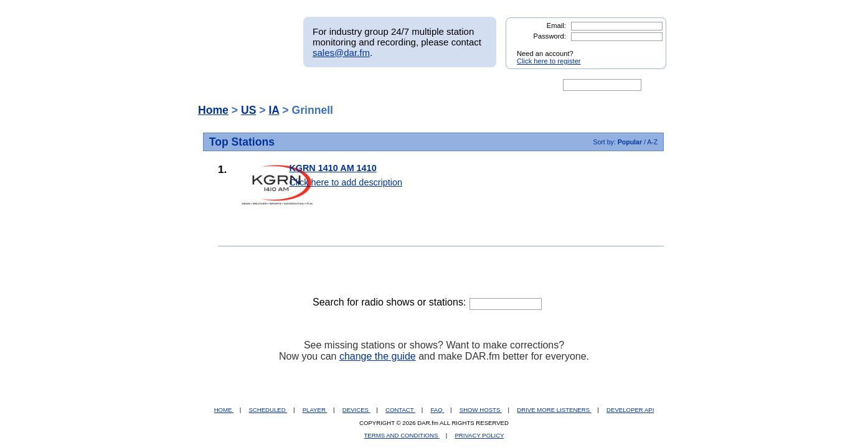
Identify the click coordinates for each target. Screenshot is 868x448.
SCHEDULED (268, 410)
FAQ (438, 410)
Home (213, 110)
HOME (224, 410)
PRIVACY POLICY (479, 435)
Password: (550, 36)
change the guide (378, 356)
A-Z (652, 142)
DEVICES (356, 410)
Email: (556, 26)
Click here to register (549, 61)
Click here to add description (346, 182)
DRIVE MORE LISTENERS (554, 410)
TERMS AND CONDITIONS (402, 435)
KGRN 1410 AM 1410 (333, 168)
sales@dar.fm (341, 53)
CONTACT (400, 410)
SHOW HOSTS (481, 410)
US (248, 110)
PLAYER (315, 410)
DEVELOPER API (630, 410)
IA (274, 110)
